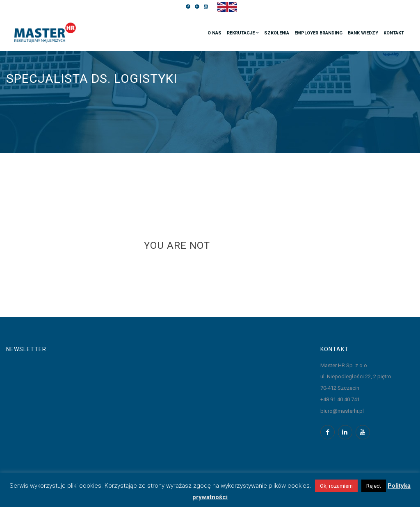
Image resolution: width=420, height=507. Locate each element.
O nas (215, 33)
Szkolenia (277, 33)
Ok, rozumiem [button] (336, 486)
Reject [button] (374, 486)
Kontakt (394, 33)
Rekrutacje (241, 33)
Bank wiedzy (363, 33)
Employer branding (318, 33)
